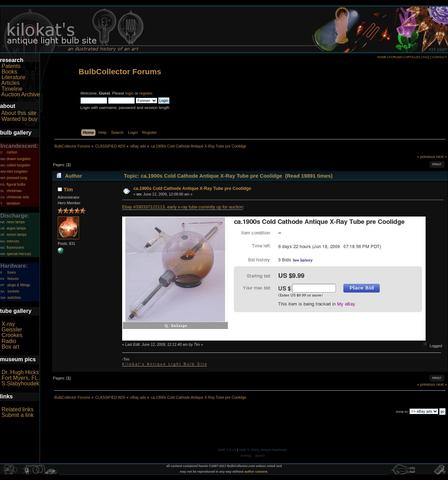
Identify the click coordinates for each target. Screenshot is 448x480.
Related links (17, 409)
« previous (426, 157)
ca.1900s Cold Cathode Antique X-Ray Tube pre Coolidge (192, 188)
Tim (68, 189)
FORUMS (396, 57)
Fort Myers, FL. (20, 378)
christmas (14, 191)
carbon (12, 152)
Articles (10, 83)
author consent (256, 472)
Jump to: (402, 412)
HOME (382, 57)
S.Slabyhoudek (20, 383)
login (129, 93)
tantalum (13, 203)
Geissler (12, 330)
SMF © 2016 (249, 450)
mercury (13, 241)
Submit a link (17, 415)
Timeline (12, 89)
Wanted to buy (19, 119)
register (146, 93)
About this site (19, 113)
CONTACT (439, 57)
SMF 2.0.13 (227, 450)
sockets (13, 291)
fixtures (13, 279)
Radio (9, 341)
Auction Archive (21, 94)
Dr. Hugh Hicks (20, 372)
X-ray (8, 324)
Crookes (12, 335)
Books (9, 72)
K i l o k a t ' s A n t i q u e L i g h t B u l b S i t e (164, 364)
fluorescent (15, 248)
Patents (11, 66)
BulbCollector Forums (120, 72)
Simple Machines (274, 450)
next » (442, 157)
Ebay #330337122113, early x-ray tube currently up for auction (183, 207)
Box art (10, 347)
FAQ (426, 57)
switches (14, 298)
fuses (12, 272)
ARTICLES (413, 57)
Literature (13, 77)
